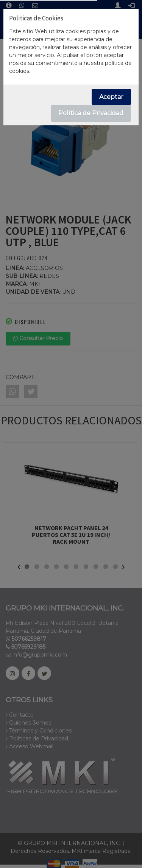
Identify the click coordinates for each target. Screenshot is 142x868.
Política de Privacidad (91, 113)
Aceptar (111, 97)
